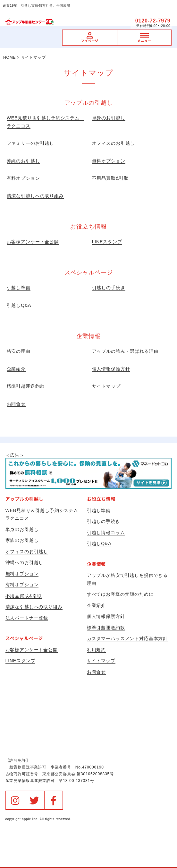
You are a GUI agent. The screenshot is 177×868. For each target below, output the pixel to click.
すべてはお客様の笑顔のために (120, 594)
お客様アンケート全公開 (33, 242)
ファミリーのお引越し (30, 143)
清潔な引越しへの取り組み (35, 196)
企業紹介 (16, 369)
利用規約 (96, 650)
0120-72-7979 (153, 21)
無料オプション (109, 161)
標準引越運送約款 (26, 386)
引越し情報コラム (106, 533)
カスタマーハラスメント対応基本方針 (127, 638)
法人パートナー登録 (27, 618)
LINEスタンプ (107, 242)
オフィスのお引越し (114, 143)
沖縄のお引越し (23, 161)
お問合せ (16, 404)
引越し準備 (19, 288)
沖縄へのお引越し (25, 562)
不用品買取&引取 (110, 178)
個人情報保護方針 (111, 369)
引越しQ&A (19, 305)
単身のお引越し (109, 118)
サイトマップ (106, 386)
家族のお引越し (22, 540)
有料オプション (23, 178)
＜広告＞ (89, 471)
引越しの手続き (109, 288)
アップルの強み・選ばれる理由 (125, 351)
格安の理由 (19, 351)
